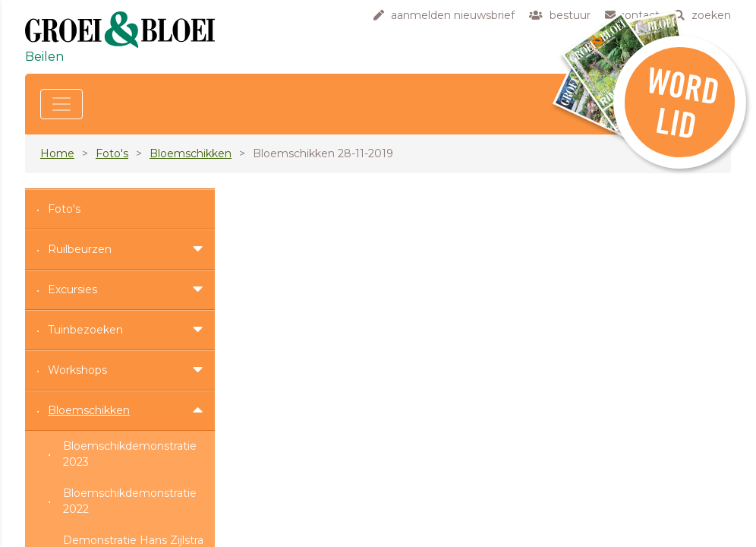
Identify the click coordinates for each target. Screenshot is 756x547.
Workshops (77, 370)
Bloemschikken (191, 153)
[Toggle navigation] (61, 104)
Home (57, 153)
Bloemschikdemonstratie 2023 (130, 454)
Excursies (72, 289)
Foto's (112, 153)
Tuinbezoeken (85, 330)
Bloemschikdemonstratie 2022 (130, 501)
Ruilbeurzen (80, 249)
